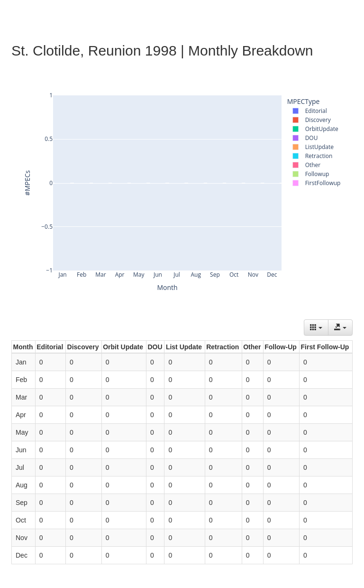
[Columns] (316, 327)
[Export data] (340, 327)
